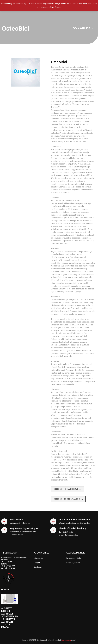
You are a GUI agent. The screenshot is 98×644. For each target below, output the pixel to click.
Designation (66, 640)
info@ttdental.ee (8, 568)
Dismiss (58, 7)
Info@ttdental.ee (72, 535)
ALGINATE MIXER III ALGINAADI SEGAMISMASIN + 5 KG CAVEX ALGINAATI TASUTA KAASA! (10, 618)
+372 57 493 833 (8, 566)
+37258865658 (68, 532)
